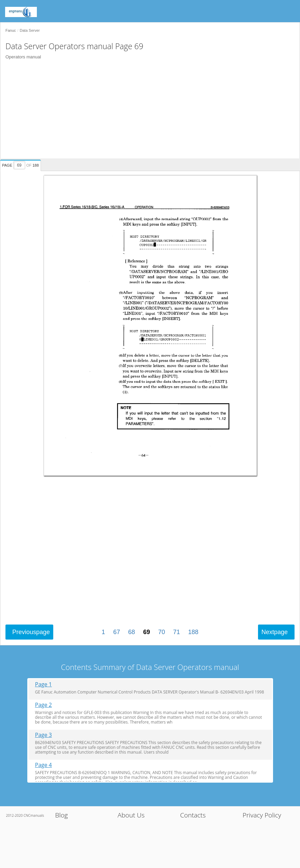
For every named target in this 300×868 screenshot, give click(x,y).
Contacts (193, 815)
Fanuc (11, 30)
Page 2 (44, 705)
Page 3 (44, 735)
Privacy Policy (262, 815)
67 (117, 632)
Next (275, 632)
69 (146, 632)
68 (132, 632)
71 (176, 632)
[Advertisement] (147, 111)
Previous (31, 632)
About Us (131, 815)
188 (193, 632)
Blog (61, 815)
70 (161, 632)
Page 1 (44, 684)
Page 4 (44, 765)
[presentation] (21, 164)
